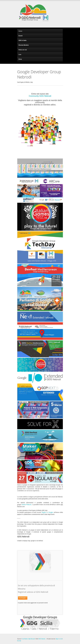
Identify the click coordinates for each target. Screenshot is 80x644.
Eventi (21, 36)
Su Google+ (23, 598)
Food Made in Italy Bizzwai (28, 639)
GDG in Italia (22, 40)
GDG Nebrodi (42, 639)
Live (20, 55)
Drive (20, 59)
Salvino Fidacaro (27, 505)
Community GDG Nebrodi (40, 96)
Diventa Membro (24, 45)
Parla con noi (23, 50)
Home (20, 31)
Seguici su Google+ (48, 512)
